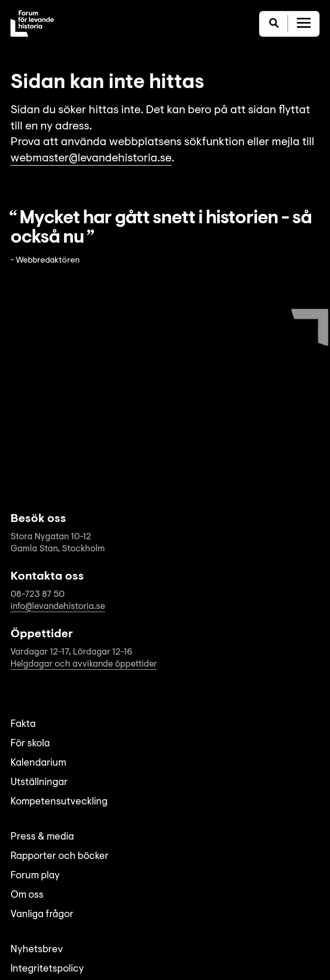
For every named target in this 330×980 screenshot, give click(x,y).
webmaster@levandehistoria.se (91, 159)
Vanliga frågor (42, 915)
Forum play (35, 876)
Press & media (42, 837)
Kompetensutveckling (59, 802)
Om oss (27, 895)
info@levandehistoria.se (58, 607)
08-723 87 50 (38, 595)
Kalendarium (38, 763)
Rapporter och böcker (60, 857)
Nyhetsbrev (37, 950)
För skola (30, 744)
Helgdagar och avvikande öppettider (84, 664)
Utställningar (39, 783)
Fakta (23, 725)
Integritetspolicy (47, 969)
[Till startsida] (32, 24)
